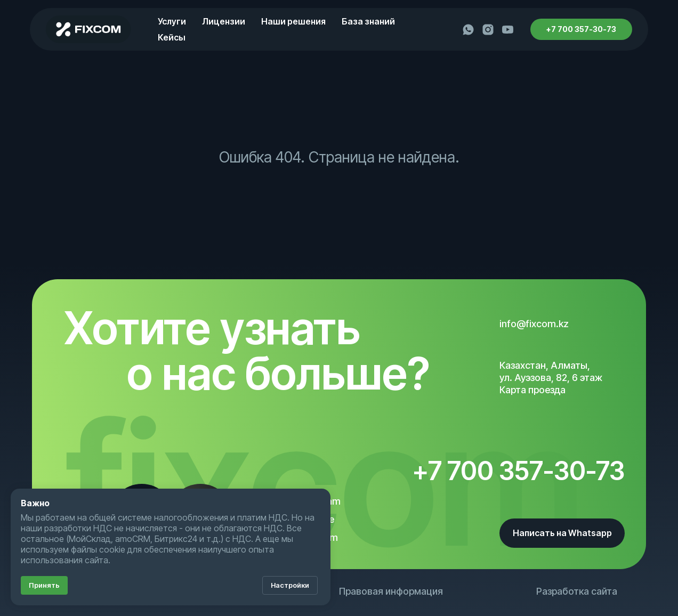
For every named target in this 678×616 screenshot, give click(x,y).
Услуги (172, 21)
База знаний (368, 21)
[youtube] (508, 30)
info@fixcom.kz (534, 324)
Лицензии (224, 21)
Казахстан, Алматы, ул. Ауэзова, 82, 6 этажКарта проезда (551, 378)
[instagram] (488, 30)
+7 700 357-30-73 (519, 471)
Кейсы (172, 37)
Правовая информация (391, 591)
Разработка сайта (577, 591)
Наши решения (293, 21)
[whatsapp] (468, 30)
